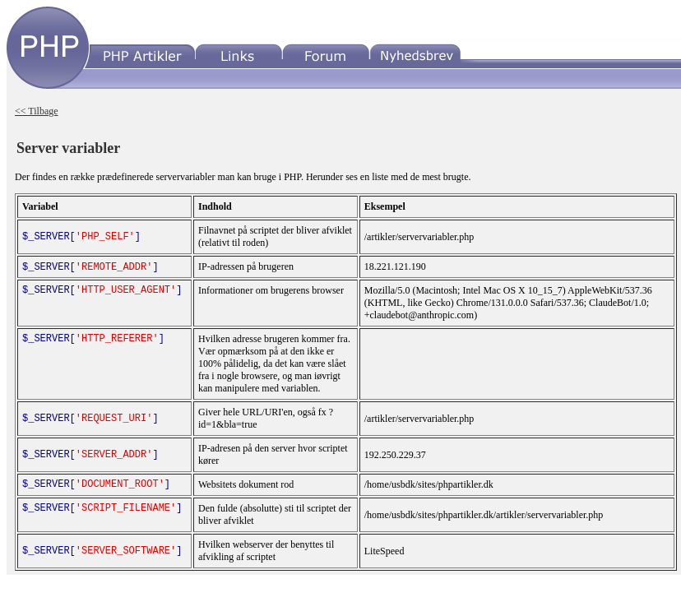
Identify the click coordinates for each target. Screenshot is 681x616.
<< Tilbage (37, 111)
